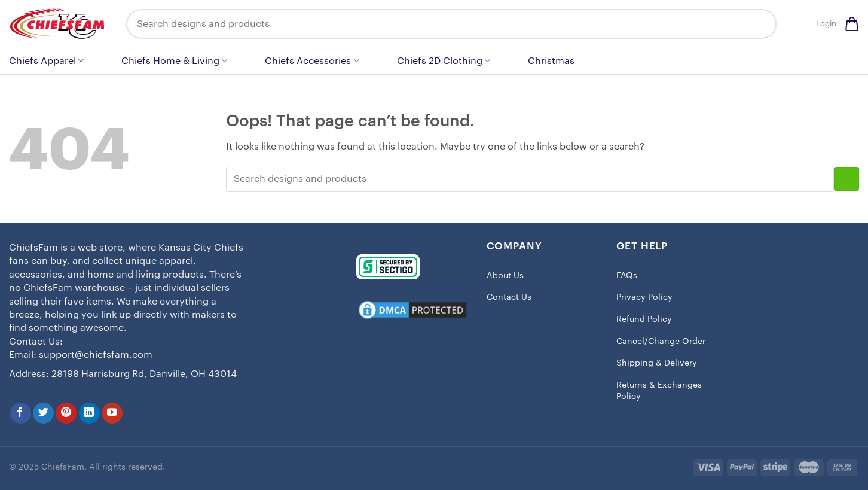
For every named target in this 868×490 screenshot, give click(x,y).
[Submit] (759, 24)
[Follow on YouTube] (112, 413)
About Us (505, 276)
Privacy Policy (644, 297)
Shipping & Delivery (657, 363)
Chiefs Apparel (46, 61)
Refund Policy (644, 319)
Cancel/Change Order (661, 342)
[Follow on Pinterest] (66, 413)
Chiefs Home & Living (174, 61)
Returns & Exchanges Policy (659, 391)
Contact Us (509, 297)
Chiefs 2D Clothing (444, 61)
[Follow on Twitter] (43, 413)
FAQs (627, 276)
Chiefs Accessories (312, 61)
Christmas (551, 61)
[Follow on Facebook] (21, 413)
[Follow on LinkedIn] (89, 413)
